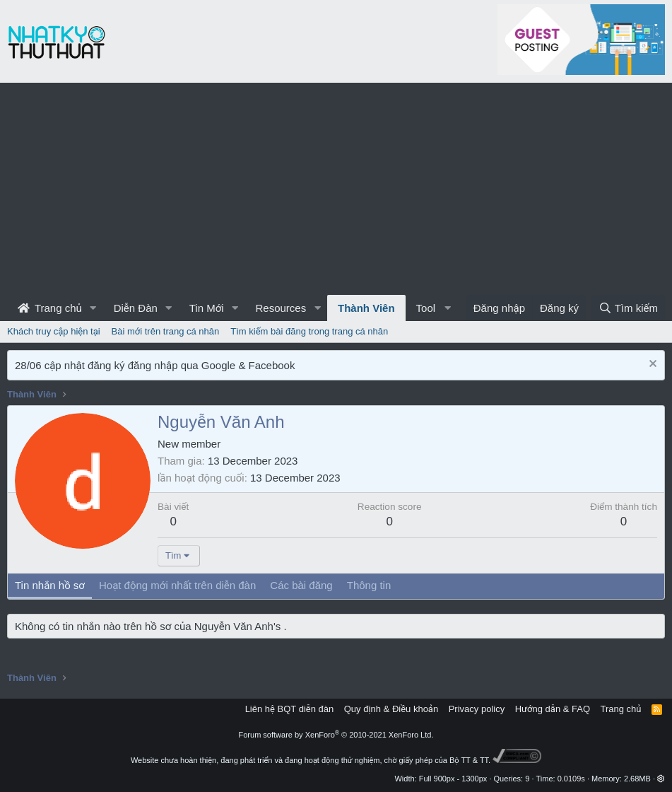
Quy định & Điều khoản (391, 709)
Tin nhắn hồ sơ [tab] (50, 585)
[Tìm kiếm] (628, 308)
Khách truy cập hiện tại (54, 331)
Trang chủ (50, 308)
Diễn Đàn (136, 308)
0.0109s (571, 779)
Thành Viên (366, 308)
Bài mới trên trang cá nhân (166, 331)
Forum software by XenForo (336, 735)
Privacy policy (477, 709)
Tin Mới (207, 308)
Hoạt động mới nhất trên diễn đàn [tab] (177, 585)
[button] (93, 308)
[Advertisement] (336, 189)
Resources (281, 308)
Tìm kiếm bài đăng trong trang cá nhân (309, 331)
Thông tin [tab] (369, 585)
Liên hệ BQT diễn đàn (290, 709)
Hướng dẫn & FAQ (553, 709)
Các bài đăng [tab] (301, 585)
